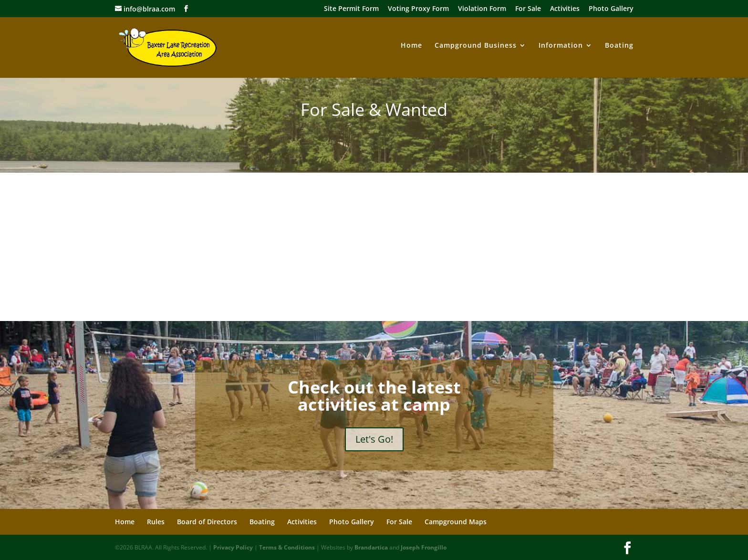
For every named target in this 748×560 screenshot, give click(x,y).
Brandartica (371, 547)
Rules (156, 522)
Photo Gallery (611, 9)
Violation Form (482, 9)
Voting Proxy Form (418, 9)
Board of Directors (207, 522)
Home (411, 46)
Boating (619, 46)
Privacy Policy (233, 547)
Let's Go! (374, 439)
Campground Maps (456, 522)
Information (561, 46)
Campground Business (476, 46)
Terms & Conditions (287, 547)
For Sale (528, 9)
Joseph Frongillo (424, 547)
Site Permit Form (351, 9)
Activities (565, 9)
